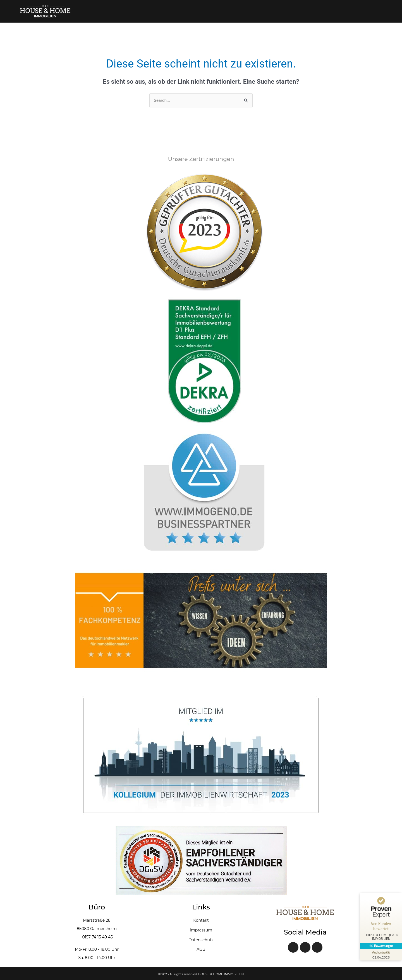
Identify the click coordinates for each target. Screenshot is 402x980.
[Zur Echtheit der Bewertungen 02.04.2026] (381, 955)
